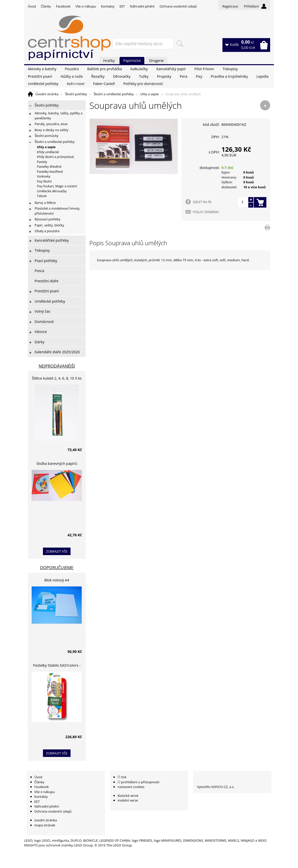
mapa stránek (45, 825)
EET (122, 6)
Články (46, 6)
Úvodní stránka (47, 94)
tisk (124, 777)
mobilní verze (128, 800)
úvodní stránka (46, 820)
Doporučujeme (57, 568)
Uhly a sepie (150, 94)
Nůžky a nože (72, 76)
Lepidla (262, 76)
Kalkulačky (139, 69)
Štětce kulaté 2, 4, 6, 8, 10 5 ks (57, 378)
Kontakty (108, 6)
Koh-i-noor (76, 84)
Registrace (230, 6)
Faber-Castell (104, 84)
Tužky (144, 76)
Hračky (109, 61)
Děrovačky (122, 76)
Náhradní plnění (142, 6)
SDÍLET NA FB (202, 202)
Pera (184, 76)
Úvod (32, 6)
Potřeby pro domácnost (143, 84)
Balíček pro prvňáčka (104, 69)
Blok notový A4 (57, 580)
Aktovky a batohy (42, 69)
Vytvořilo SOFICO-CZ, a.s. (216, 787)
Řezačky (98, 76)
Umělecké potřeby (43, 84)
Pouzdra (72, 69)
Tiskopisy (230, 69)
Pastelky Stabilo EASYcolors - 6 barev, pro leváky (57, 666)
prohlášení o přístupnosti (140, 782)
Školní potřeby (76, 94)
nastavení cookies (131, 787)
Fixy (199, 76)
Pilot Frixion (204, 69)
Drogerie (156, 61)
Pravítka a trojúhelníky (229, 76)
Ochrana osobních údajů (178, 6)
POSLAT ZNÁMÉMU (206, 212)
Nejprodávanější (57, 366)
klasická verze (128, 796)
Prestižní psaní (40, 76)
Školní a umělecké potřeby (114, 94)
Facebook (63, 6)
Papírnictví (132, 61)
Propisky (164, 76)
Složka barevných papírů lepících (57, 464)
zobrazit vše (57, 551)
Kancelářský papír (171, 69)
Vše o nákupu (86, 6)
